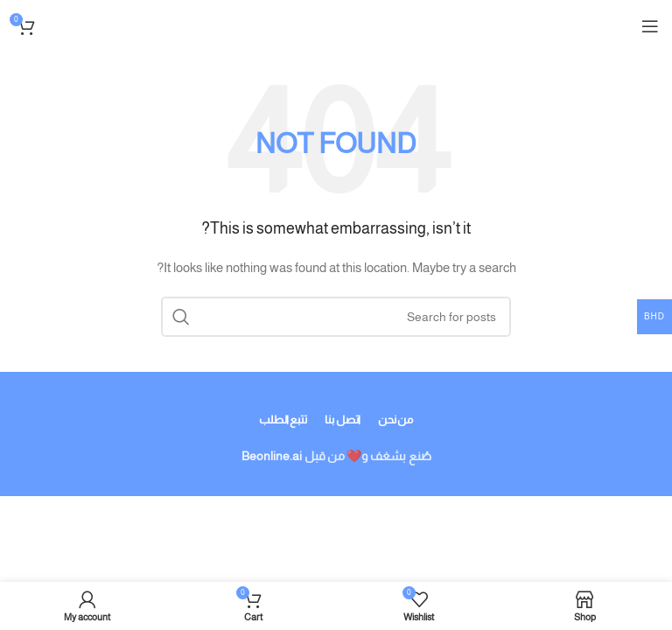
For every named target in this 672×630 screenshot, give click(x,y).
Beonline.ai (272, 456)
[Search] (336, 317)
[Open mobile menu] (650, 26)
